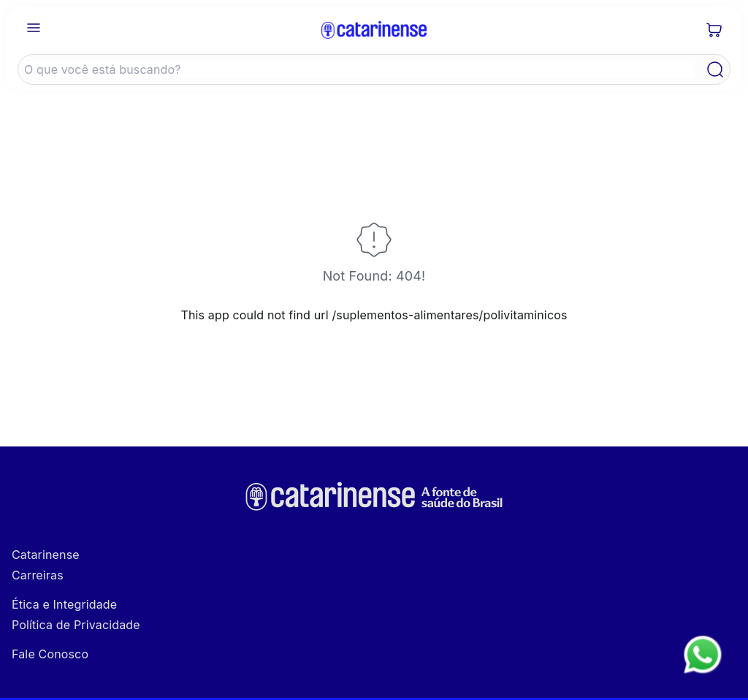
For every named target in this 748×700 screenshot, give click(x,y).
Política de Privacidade (76, 625)
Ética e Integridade (64, 604)
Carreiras (38, 575)
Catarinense (46, 555)
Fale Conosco (50, 654)
